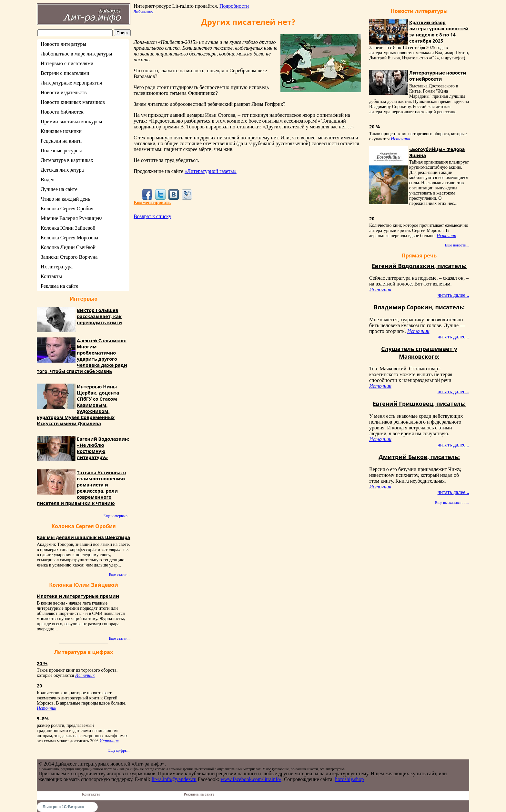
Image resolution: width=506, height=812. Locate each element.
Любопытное (143, 11)
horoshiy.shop (349, 779)
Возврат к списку (152, 216)
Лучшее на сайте (59, 189)
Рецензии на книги (61, 141)
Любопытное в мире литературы (76, 54)
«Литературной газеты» (211, 171)
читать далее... (453, 295)
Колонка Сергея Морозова (69, 238)
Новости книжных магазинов (73, 102)
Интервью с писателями (67, 63)
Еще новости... (457, 245)
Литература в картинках (67, 160)
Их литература (57, 267)
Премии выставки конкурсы (71, 121)
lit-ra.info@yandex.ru (174, 779)
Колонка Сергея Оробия (67, 209)
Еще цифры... (119, 750)
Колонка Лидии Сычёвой (68, 247)
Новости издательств (64, 92)
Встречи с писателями (65, 73)
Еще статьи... (120, 575)
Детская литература (62, 170)
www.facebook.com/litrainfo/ (251, 779)
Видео (47, 180)
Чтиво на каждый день (65, 199)
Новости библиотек (62, 112)
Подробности (234, 6)
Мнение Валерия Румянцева (72, 218)
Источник (85, 675)
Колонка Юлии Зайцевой (68, 228)
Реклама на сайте (59, 286)
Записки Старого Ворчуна (69, 257)
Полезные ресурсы (61, 150)
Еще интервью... (117, 516)
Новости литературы (63, 44)
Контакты (51, 276)
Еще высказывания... (452, 503)
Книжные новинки (61, 131)
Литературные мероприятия (71, 83)
